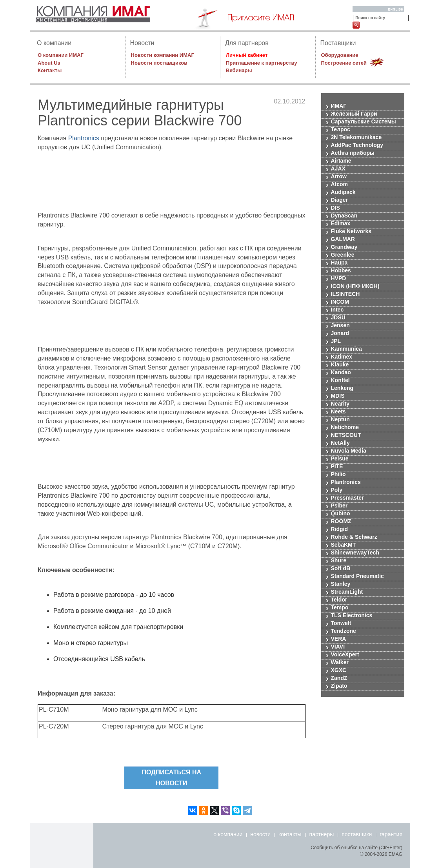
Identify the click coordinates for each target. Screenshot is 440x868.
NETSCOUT (346, 435)
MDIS (338, 396)
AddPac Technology (357, 145)
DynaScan (344, 216)
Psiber (339, 506)
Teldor (339, 600)
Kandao (341, 372)
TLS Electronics (352, 615)
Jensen (340, 325)
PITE (337, 467)
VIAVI (338, 647)
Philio (338, 474)
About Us (49, 63)
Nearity (340, 404)
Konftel (340, 380)
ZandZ (339, 678)
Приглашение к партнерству (261, 63)
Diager (340, 200)
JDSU (338, 318)
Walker (340, 662)
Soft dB (341, 568)
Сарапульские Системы (364, 122)
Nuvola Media (349, 451)
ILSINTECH (345, 294)
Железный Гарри (354, 114)
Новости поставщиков (159, 63)
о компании (228, 834)
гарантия (391, 834)
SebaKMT (344, 545)
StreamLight (347, 592)
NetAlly (340, 443)
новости (260, 834)
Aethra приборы (353, 153)
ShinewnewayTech (355, 553)
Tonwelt (341, 623)
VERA (339, 639)
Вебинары (239, 70)
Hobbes (341, 271)
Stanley (341, 584)
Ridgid (340, 529)
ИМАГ (339, 106)
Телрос (341, 130)
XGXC (339, 670)
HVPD (339, 278)
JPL (336, 341)
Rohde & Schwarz (354, 537)
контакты (290, 834)
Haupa (339, 263)
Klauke (340, 365)
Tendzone (344, 631)
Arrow (339, 177)
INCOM (340, 302)
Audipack (343, 192)
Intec (337, 310)
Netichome (345, 427)
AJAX (338, 169)
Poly (337, 490)
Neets (338, 412)
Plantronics (84, 138)
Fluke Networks (351, 231)
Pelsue (340, 459)
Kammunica (346, 349)
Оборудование (340, 55)
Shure (339, 561)
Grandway (344, 247)
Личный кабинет (247, 55)
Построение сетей (344, 63)
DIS (335, 208)
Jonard (340, 333)
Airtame (341, 161)
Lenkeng (342, 388)
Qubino (341, 514)
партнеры (322, 834)
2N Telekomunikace (356, 137)
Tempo (340, 608)
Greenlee (343, 255)
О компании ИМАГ (61, 55)
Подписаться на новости (171, 778)
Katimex (342, 357)
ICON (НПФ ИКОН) (355, 286)
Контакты (50, 70)
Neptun (340, 420)
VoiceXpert (345, 655)
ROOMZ (341, 521)
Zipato (339, 686)
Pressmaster (347, 498)
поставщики (357, 834)
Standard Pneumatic (357, 576)
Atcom (340, 184)
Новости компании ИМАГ (163, 55)
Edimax (341, 224)
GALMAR (343, 239)
